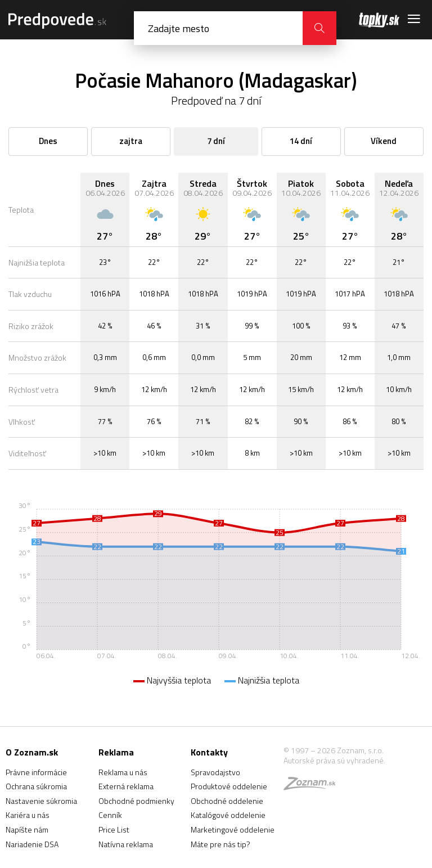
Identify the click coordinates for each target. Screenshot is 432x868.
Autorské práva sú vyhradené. (334, 760)
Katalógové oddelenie (228, 815)
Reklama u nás (123, 772)
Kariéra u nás (28, 815)
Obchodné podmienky (136, 801)
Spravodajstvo (215, 772)
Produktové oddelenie (229, 786)
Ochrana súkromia (36, 786)
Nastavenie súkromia (41, 801)
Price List (114, 829)
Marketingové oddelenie (233, 829)
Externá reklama (126, 786)
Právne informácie (36, 772)
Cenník (110, 815)
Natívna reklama (126, 844)
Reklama (116, 752)
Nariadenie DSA (32, 844)
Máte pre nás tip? (220, 844)
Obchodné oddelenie (227, 801)
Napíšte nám (27, 829)
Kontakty (209, 752)
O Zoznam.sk (32, 752)
